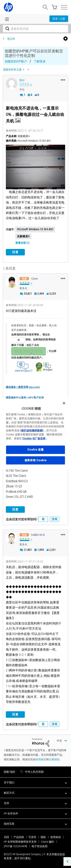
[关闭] (64, 403)
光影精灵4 (23, 236)
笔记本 (11, 39)
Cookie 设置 (35, 450)
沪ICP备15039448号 (16, 846)
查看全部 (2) (22, 243)
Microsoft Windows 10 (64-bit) (35, 229)
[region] (35, 434)
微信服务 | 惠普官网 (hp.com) (23, 387)
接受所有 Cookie (36, 460)
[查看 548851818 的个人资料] (38, 535)
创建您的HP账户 (16, 61)
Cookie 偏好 (47, 842)
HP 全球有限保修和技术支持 (20, 842)
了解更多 (40, 61)
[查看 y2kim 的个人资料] (34, 279)
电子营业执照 (40, 846)
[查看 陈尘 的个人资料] (22, 80)
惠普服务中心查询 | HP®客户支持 (25, 398)
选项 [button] (66, 39)
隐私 (43, 837)
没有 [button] (55, 519)
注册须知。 (55, 759)
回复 (15, 252)
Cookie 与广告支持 (34, 438)
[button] (63, 80)
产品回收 (19, 837)
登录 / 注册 (59, 19)
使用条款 (41, 759)
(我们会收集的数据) (32, 430)
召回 (6, 837)
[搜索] (35, 29)
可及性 (32, 837)
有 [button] (43, 519)
